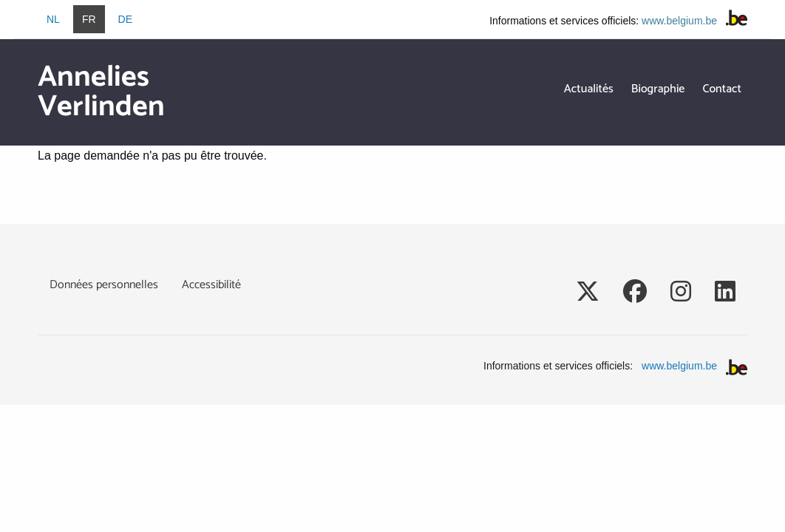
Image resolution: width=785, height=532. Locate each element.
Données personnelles (104, 285)
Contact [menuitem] (722, 89)
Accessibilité (211, 285)
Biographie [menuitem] (658, 89)
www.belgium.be (679, 21)
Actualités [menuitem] (589, 89)
